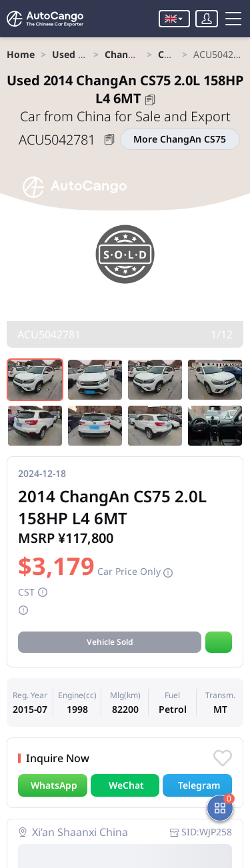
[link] (21, 54)
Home (21, 54)
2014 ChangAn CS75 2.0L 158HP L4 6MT (125, 89)
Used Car (73, 54)
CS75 (169, 54)
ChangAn (126, 54)
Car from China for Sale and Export (125, 116)
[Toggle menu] (233, 19)
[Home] (47, 19)
